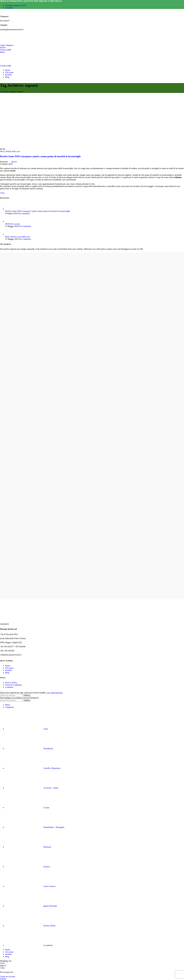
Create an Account (8, 976)
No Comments (24, 213)
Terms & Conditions (13, 685)
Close (2, 193)
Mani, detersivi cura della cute (18, 237)
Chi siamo (9, 668)
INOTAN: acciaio (12, 224)
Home (2, 92)
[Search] (3, 47)
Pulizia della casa (13, 151)
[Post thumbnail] (10, 209)
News (2, 151)
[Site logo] (8, 43)
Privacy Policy (11, 683)
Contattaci (9, 687)
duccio (14, 162)
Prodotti (8, 670)
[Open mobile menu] (2, 52)
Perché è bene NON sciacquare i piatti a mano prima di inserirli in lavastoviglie (40, 156)
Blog (7, 673)
